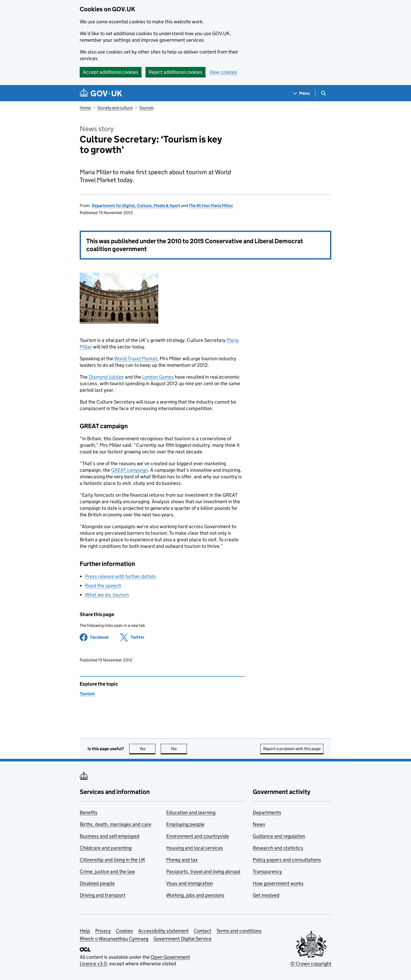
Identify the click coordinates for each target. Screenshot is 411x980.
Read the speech (103, 586)
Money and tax (182, 860)
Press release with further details (120, 576)
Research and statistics (278, 848)
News (259, 824)
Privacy (103, 931)
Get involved (266, 895)
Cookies (125, 931)
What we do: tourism (107, 595)
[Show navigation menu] (302, 93)
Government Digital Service (182, 939)
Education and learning (191, 812)
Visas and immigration (190, 883)
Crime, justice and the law (107, 872)
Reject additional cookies (175, 72)
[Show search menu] (323, 93)
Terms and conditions (239, 931)
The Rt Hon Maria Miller (211, 206)
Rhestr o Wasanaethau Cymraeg (114, 939)
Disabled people (97, 883)
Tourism (146, 108)
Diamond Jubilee (106, 377)
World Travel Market (136, 359)
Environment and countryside (198, 836)
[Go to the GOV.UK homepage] (101, 93)
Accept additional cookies (111, 72)
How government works (278, 883)
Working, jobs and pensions (195, 895)
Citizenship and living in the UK (112, 860)
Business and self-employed (110, 836)
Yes (148, 749)
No (179, 749)
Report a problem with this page (292, 749)
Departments (267, 812)
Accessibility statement (163, 931)
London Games (158, 377)
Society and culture (115, 108)
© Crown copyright (311, 964)
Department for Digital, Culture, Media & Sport (136, 206)
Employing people (185, 824)
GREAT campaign (129, 470)
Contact (202, 931)
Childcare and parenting (106, 848)
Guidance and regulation (279, 836)
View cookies (223, 72)
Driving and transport (102, 895)
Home (85, 108)
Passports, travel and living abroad (203, 872)
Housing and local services (195, 848)
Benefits (89, 812)
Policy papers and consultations (287, 860)
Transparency (267, 872)
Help (85, 931)
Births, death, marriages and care (115, 824)
